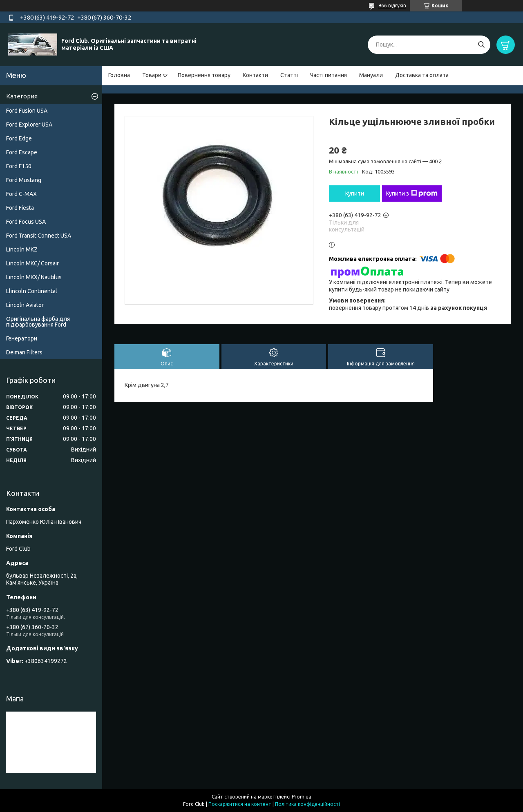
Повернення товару (204, 75)
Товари (152, 75)
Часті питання (329, 75)
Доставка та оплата (422, 75)
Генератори (22, 338)
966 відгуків (392, 6)
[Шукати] (481, 45)
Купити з (412, 194)
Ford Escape (22, 152)
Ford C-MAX (21, 194)
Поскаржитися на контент (240, 804)
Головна (119, 75)
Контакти (255, 75)
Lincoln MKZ (22, 249)
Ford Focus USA (26, 222)
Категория (22, 96)
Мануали (371, 75)
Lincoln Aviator (25, 305)
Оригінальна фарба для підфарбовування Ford (38, 322)
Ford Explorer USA (29, 125)
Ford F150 (19, 166)
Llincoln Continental (32, 291)
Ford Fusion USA (27, 111)
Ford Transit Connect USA (39, 236)
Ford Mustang (24, 180)
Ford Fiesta (20, 208)
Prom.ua (302, 797)
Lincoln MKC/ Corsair (32, 263)
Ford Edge (19, 138)
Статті (289, 75)
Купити (355, 194)
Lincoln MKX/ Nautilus (34, 277)
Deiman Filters (24, 352)
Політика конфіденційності (307, 804)
